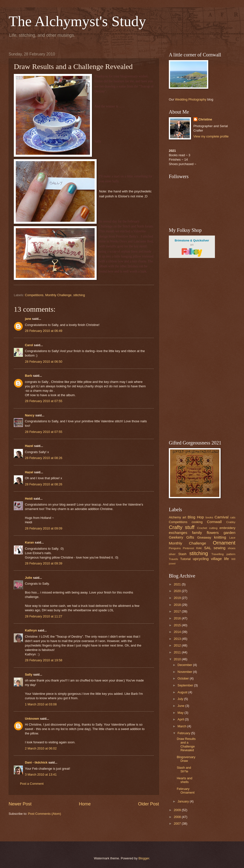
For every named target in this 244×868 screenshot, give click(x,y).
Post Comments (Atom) (45, 814)
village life (220, 559)
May (181, 713)
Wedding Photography (191, 99)
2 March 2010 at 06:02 (41, 748)
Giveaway (204, 537)
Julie (28, 578)
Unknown (32, 719)
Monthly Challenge (58, 295)
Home (85, 804)
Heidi (29, 499)
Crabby (231, 522)
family (197, 533)
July (181, 699)
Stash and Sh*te (184, 769)
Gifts (190, 537)
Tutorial (185, 559)
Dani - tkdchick (36, 762)
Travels (174, 559)
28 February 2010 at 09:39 (44, 563)
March (182, 726)
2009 (178, 810)
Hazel (29, 446)
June (181, 706)
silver (172, 554)
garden (229, 533)
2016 (178, 618)
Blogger (144, 858)
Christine (205, 119)
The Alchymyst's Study (77, 21)
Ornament (224, 543)
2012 (178, 645)
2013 (178, 639)
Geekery (176, 537)
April (181, 719)
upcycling (201, 559)
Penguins (175, 548)
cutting (213, 528)
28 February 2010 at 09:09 (44, 528)
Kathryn (31, 630)
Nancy (30, 415)
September (186, 685)
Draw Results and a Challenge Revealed (186, 744)
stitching (79, 295)
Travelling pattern (223, 554)
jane (28, 319)
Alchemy (175, 517)
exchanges (178, 533)
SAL (208, 548)
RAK (199, 548)
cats (233, 517)
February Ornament (186, 791)
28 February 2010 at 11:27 (44, 616)
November (185, 672)
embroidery (227, 528)
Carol (29, 345)
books (209, 517)
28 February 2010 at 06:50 (44, 362)
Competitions (34, 295)
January (183, 801)
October (183, 678)
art (184, 517)
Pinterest (189, 548)
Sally (29, 674)
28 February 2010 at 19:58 (44, 660)
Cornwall (214, 522)
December (185, 665)
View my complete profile (211, 136)
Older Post (148, 804)
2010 (178, 659)
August (183, 692)
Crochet (202, 528)
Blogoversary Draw (186, 759)
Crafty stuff (182, 527)
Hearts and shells (184, 780)
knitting (220, 537)
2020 (178, 591)
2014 (178, 632)
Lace (232, 538)
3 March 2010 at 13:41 (41, 774)
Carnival (221, 517)
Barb (28, 376)
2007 (178, 824)
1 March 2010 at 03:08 (41, 704)
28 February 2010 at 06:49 (44, 331)
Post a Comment (32, 784)
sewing (220, 548)
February (184, 733)
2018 (178, 605)
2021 (178, 584)
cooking (197, 522)
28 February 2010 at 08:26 (44, 458)
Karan (29, 542)
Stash (182, 554)
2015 (178, 625)
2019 (178, 598)
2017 (178, 611)
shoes (232, 548)
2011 (178, 652)
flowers (213, 533)
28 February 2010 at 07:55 (44, 401)
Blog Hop (196, 517)
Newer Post (20, 804)
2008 (178, 817)
